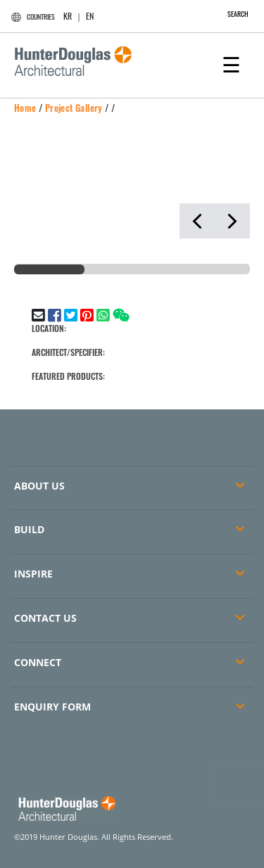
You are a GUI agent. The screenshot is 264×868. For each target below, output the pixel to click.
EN (90, 16)
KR (68, 16)
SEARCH (230, 14)
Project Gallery (74, 108)
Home (25, 108)
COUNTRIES (31, 17)
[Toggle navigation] (231, 63)
